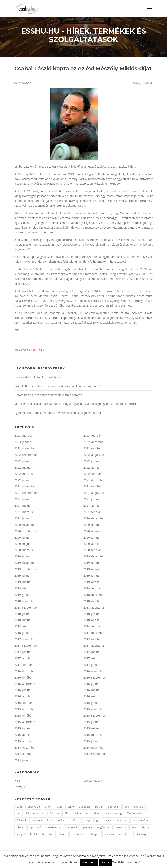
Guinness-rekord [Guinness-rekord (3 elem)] (42, 821)
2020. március (23, 551)
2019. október (93, 564)
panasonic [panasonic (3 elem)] (72, 828)
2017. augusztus (94, 647)
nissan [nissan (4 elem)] (20, 828)
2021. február (92, 513)
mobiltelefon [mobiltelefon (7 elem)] (140, 821)
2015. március (93, 735)
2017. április (22, 659)
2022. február (92, 475)
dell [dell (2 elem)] (127, 807)
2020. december (94, 519)
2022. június (91, 462)
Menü (149, 8)
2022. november (25, 449)
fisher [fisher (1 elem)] (78, 814)
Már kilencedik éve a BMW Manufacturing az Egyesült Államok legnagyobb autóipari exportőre (76, 405)
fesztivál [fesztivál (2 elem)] (54, 814)
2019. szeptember (26, 570)
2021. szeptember (26, 494)
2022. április (91, 468)
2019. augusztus (94, 570)
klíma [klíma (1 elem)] (75, 821)
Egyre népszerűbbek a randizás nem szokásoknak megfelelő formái (58, 414)
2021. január (22, 519)
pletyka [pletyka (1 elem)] (87, 828)
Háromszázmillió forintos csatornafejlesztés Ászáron (48, 396)
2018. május (22, 621)
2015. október (23, 717)
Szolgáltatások (93, 782)
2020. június (91, 538)
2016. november (94, 672)
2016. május (91, 691)
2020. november (25, 526)
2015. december (25, 710)
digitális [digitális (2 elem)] (139, 807)
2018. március (23, 627)
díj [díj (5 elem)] (18, 814)
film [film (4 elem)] (67, 814)
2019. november (25, 564)
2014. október (23, 755)
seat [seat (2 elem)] (134, 828)
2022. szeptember (26, 456)
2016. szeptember (95, 678)
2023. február (92, 436)
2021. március (23, 513)
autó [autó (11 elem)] (60, 807)
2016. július (91, 685)
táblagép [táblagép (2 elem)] (94, 835)
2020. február (92, 551)
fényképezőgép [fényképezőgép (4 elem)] (136, 814)
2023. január (22, 443)
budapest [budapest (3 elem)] (84, 807)
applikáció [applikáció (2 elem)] (34, 807)
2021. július (22, 500)
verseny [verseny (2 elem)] (109, 835)
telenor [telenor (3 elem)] (62, 835)
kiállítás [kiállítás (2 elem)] (62, 821)
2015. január (92, 742)
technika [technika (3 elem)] (47, 835)
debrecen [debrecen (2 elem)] (114, 807)
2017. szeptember (26, 647)
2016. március (93, 697)
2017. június (22, 653)
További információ (126, 862)
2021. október (93, 487)
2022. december (94, 443)
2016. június (22, 691)
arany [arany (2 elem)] (48, 807)
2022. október (93, 449)
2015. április (22, 735)
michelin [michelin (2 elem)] (122, 821)
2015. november (94, 710)
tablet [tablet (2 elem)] (34, 835)
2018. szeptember (26, 608)
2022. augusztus (94, 456)
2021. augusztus (94, 494)
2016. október (23, 678)
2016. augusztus (25, 685)
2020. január (22, 557)
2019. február (92, 589)
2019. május (22, 583)
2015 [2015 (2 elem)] (20, 807)
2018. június (91, 615)
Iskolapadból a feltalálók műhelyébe (38, 378)
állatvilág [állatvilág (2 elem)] (141, 835)
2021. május (22, 506)
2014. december (25, 748)
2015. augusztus (25, 723)
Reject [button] (106, 862)
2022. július (22, 462)
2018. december (94, 595)
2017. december (94, 634)
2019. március (23, 589)
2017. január (92, 665)
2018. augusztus (94, 608)
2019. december (94, 557)
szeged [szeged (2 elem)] (21, 835)
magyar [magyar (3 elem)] (107, 821)
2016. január (92, 704)
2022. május (22, 468)
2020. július (22, 538)
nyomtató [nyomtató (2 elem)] (35, 828)
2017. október (93, 640)
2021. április (91, 506)
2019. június (91, 577)
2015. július (91, 723)
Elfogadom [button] (89, 862)
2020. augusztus (94, 532)
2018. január (22, 634)
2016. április (22, 697)
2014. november (94, 748)
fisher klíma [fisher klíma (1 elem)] (93, 814)
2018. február (92, 627)
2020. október (93, 526)
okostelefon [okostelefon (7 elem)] (53, 828)
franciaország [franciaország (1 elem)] (114, 814)
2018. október (93, 602)
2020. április (91, 545)
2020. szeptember (26, 532)
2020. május (22, 545)
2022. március (23, 475)
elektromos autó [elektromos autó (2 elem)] (35, 814)
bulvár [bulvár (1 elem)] (99, 807)
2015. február (23, 742)
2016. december (25, 672)
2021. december (94, 481)
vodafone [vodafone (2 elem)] (125, 835)
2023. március (23, 436)
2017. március (93, 659)
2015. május (91, 729)
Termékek (21, 788)
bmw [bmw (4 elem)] (71, 807)
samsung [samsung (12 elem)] (121, 828)
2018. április (91, 621)
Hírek (149, 84)
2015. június (22, 729)
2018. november (25, 602)
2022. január (22, 481)
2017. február (23, 665)
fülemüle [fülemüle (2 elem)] (22, 821)
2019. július (22, 577)
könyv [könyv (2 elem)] (87, 821)
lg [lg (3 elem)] (97, 821)
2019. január (22, 595)
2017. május (91, 653)
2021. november (25, 487)
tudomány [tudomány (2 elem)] (78, 835)
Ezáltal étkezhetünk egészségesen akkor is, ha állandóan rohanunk (58, 387)
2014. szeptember (95, 755)
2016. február (23, 704)
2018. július (22, 615)
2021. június (91, 500)
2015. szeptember (95, 717)
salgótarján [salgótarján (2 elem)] (104, 828)
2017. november (25, 640)
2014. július (22, 761)
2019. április (91, 583)
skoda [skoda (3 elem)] (145, 828)
